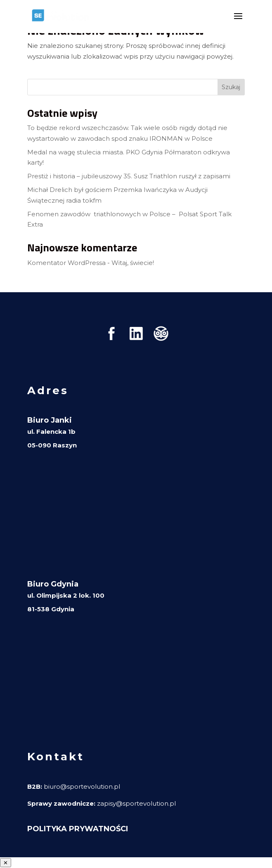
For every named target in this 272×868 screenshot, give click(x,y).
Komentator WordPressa (66, 263)
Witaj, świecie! (133, 263)
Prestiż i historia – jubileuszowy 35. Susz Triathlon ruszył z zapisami (129, 176)
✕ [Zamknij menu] (6, 863)
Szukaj (231, 87)
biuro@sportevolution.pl (82, 786)
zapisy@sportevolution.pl (136, 803)
